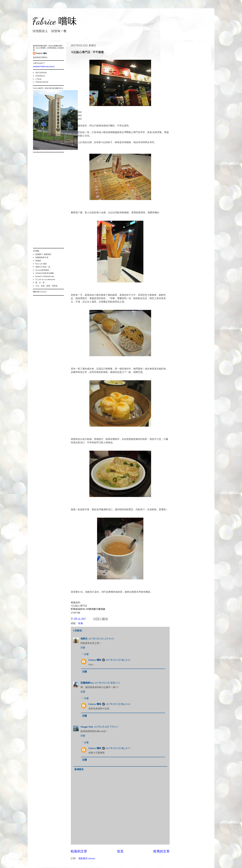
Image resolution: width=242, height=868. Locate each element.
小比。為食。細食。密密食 (46, 286)
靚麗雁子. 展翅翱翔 (43, 254)
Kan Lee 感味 (41, 264)
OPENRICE (40, 76)
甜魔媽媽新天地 (42, 257)
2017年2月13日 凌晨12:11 (107, 683)
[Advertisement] (48, 200)
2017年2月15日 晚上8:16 (118, 660)
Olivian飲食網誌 (42, 270)
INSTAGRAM (41, 73)
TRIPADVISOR (42, 82)
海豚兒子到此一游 (43, 267)
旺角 (81, 623)
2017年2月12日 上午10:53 (101, 639)
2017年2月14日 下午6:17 (106, 727)
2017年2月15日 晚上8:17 (118, 748)
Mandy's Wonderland (45, 276)
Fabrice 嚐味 (55, 21)
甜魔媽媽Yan (87, 683)
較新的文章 (79, 851)
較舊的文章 (162, 851)
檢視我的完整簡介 (40, 57)
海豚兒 (84, 639)
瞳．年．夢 (40, 283)
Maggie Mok (87, 727)
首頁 (120, 851)
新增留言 (79, 769)
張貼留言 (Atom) (87, 858)
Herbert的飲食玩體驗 (45, 273)
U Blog (38, 79)
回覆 (83, 648)
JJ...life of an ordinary (45, 279)
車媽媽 (38, 261)
